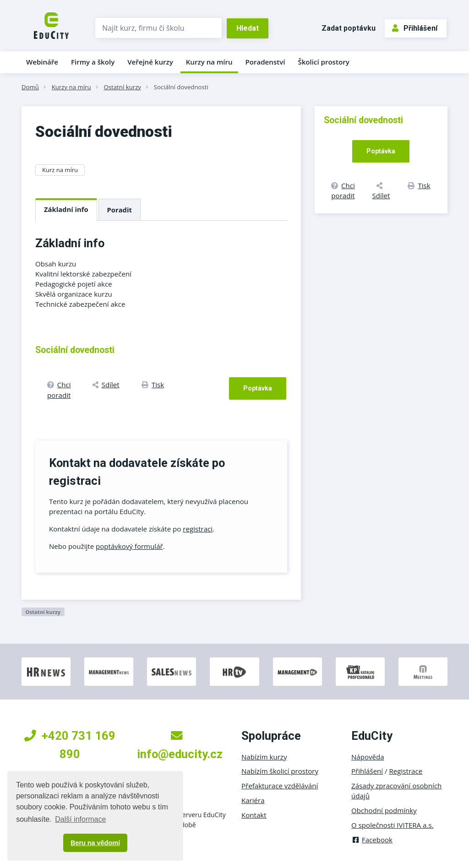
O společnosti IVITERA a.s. (393, 825)
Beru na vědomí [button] (95, 843)
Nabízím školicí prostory (280, 771)
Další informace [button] (80, 819)
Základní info (66, 209)
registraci (198, 529)
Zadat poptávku (349, 28)
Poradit (120, 210)
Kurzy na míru (209, 62)
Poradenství (265, 62)
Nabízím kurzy (264, 757)
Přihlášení (415, 28)
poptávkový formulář (129, 546)
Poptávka (258, 388)
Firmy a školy (93, 62)
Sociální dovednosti (181, 87)
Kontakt (254, 815)
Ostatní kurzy (122, 87)
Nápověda (368, 757)
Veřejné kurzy (150, 62)
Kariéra (253, 800)
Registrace (406, 771)
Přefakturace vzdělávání (280, 786)
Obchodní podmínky (384, 810)
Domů (30, 87)
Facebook (372, 840)
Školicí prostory (323, 62)
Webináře (42, 62)
